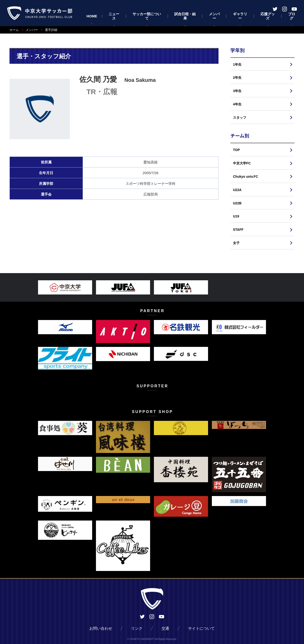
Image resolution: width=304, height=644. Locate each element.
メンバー (214, 16)
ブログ (292, 16)
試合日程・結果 (185, 16)
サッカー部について (147, 16)
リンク (137, 628)
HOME (92, 16)
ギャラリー (240, 16)
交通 (165, 628)
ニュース (114, 16)
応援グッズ (268, 16)
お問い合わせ (101, 628)
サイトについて (201, 628)
